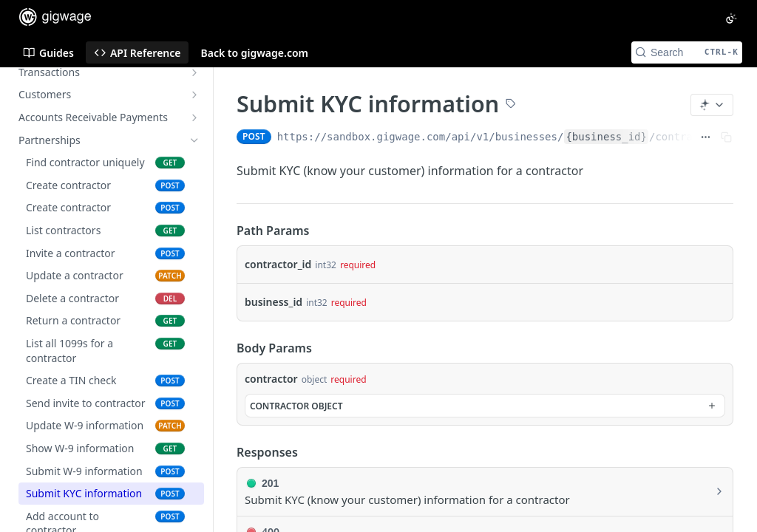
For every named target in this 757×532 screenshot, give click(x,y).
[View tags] (511, 105)
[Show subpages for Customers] (194, 95)
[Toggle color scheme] (731, 18)
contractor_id (278, 264)
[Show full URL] (706, 137)
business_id (274, 302)
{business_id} (606, 137)
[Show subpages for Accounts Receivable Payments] (194, 117)
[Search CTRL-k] (687, 52)
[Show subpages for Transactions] (194, 72)
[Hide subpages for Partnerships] (194, 140)
